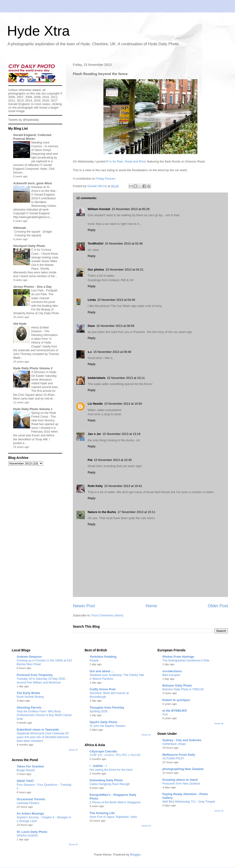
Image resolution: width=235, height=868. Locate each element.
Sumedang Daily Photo (106, 780)
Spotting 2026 (98, 711)
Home (151, 606)
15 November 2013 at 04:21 (124, 270)
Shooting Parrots (29, 708)
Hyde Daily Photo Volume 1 (33, 409)
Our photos (96, 270)
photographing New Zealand (183, 769)
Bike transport (171, 675)
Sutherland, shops (174, 744)
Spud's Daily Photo (103, 722)
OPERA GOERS (27, 836)
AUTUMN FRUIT (173, 759)
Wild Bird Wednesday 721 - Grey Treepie (189, 802)
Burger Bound (26, 770)
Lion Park (38, 291)
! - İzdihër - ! (98, 766)
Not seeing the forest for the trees (111, 770)
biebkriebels (97, 378)
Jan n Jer (94, 434)
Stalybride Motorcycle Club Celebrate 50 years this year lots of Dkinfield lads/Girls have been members (43, 737)
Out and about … (102, 671)
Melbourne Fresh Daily (179, 755)
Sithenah (20, 228)
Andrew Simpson (29, 657)
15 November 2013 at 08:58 (115, 326)
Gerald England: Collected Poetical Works (32, 137)
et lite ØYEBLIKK (175, 711)
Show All (73, 750)
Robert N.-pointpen (176, 700)
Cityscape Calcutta (103, 751)
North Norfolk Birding (30, 697)
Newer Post (84, 606)
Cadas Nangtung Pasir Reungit (110, 784)
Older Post (218, 606)
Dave (91, 326)
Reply (92, 230)
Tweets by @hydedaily (23, 120)
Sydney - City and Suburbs (182, 740)
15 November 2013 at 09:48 (112, 352)
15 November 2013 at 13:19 (121, 434)
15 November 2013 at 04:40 (116, 300)
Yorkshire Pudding (103, 657)
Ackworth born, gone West (32, 183)
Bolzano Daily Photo (177, 685)
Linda (92, 300)
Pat (90, 460)
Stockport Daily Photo (29, 246)
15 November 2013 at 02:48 (124, 243)
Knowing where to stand (180, 780)
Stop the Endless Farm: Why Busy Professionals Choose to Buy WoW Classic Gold (44, 715)
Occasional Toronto (31, 799)
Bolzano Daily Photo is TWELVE (183, 689)
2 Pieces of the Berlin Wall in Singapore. (115, 802)
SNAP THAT (25, 781)
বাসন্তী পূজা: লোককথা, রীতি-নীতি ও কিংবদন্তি (115, 755)
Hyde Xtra (38, 31)
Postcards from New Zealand (181, 784)
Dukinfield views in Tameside (38, 730)
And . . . (167, 714)
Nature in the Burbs (102, 512)
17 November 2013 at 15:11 (136, 512)
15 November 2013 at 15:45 (113, 460)
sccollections (172, 671)
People (94, 660)
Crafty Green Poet (103, 689)
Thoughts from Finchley (107, 708)
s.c (90, 352)
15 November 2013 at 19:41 (123, 486)
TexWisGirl (96, 243)
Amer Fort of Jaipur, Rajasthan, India (113, 817)
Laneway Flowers (28, 803)
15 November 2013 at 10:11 (126, 378)
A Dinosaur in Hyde (44, 372)
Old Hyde (20, 324)
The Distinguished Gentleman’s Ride (186, 660)
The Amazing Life (102, 813)
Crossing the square (28, 232)
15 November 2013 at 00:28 (131, 209)
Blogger (135, 855)
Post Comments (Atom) (108, 615)
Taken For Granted (30, 766)
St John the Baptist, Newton (107, 726)
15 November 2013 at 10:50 (123, 404)
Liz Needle (95, 404)
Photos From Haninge (178, 657)
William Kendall (99, 209)
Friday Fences (105, 179)
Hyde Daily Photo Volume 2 (33, 368)
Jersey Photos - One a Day (32, 287)
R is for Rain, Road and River (126, 161)
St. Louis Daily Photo (32, 832)
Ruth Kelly (95, 486)
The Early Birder (28, 693)
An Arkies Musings (30, 813)
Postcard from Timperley (35, 675)
